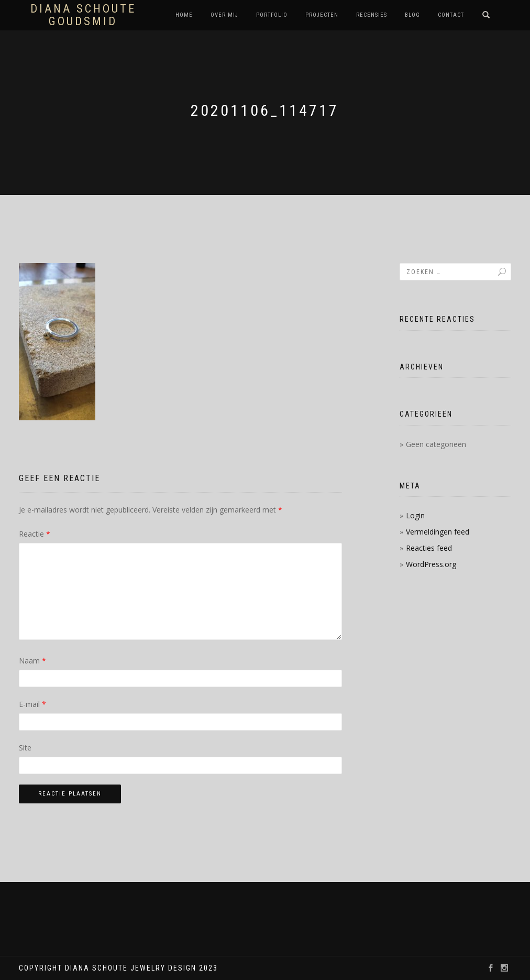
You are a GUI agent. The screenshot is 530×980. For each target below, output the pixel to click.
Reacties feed (429, 548)
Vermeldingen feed (438, 532)
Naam (32, 661)
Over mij (224, 15)
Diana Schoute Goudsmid (83, 15)
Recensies (372, 15)
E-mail (32, 704)
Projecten (322, 15)
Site (25, 748)
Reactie (35, 534)
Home (184, 15)
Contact (451, 15)
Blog (412, 15)
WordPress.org (431, 564)
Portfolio (272, 15)
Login (415, 515)
